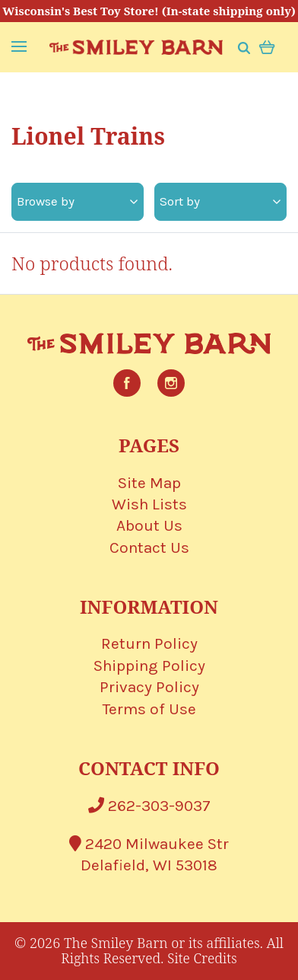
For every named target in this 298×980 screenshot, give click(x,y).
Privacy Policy (149, 687)
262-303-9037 (149, 806)
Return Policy (149, 643)
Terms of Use (149, 709)
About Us (149, 525)
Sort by (220, 201)
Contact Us (149, 547)
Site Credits (202, 958)
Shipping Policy (149, 666)
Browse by (77, 201)
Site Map (149, 483)
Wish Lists (149, 504)
